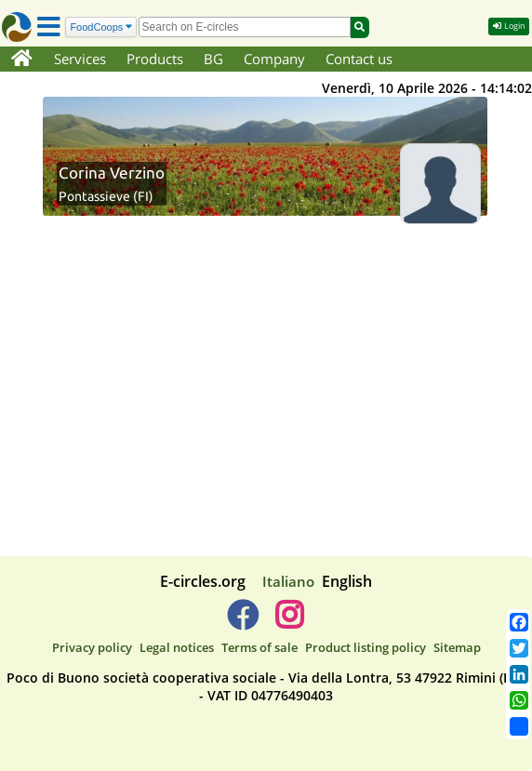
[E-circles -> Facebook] (242, 622)
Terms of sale (259, 647)
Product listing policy (366, 647)
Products (155, 59)
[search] (245, 27)
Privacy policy (92, 647)
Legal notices (177, 647)
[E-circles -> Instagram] (289, 622)
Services (80, 59)
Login (509, 26)
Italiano (288, 581)
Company (274, 59)
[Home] (22, 60)
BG (213, 59)
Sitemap (457, 647)
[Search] (101, 27)
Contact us (359, 59)
